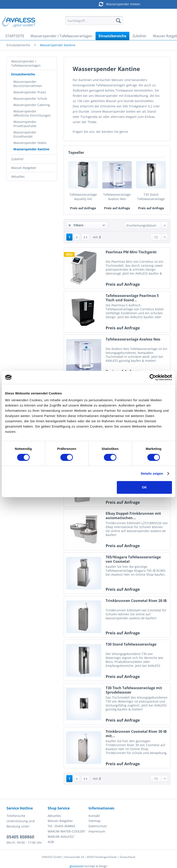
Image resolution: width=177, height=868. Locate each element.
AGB (51, 842)
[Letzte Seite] (85, 237)
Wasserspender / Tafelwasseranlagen (26, 63)
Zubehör (17, 159)
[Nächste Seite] (77, 237)
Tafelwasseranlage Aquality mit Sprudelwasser (83, 197)
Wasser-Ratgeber (24, 168)
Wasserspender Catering (32, 105)
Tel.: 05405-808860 (61, 826)
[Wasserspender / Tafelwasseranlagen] (61, 36)
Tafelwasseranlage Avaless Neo (117, 197)
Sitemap (95, 821)
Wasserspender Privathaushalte (25, 124)
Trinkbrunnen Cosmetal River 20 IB (136, 601)
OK (144, 487)
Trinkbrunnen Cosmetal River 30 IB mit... (136, 734)
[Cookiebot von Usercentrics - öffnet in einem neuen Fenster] (153, 377)
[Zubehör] (140, 36)
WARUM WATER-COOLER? (66, 831)
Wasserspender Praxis (30, 92)
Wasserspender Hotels (30, 143)
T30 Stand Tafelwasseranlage (151, 197)
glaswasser (77, 866)
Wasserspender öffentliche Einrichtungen (32, 113)
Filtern (76, 225)
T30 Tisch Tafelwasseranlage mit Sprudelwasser (134, 690)
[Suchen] (118, 21)
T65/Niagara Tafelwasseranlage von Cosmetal (133, 559)
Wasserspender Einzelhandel (25, 134)
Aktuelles (18, 177)
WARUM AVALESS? (61, 837)
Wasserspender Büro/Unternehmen (28, 84)
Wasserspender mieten (87, 4)
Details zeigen (152, 473)
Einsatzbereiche (23, 74)
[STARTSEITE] (15, 36)
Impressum (97, 831)
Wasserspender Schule (30, 99)
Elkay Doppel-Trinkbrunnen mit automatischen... (133, 516)
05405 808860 (20, 837)
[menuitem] (94, 23)
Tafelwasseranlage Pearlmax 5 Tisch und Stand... (132, 298)
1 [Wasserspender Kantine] (69, 237)
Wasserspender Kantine (31, 149)
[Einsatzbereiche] (112, 36)
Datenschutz (98, 826)
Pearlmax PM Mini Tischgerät (131, 252)
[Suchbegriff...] (94, 21)
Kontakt (94, 816)
